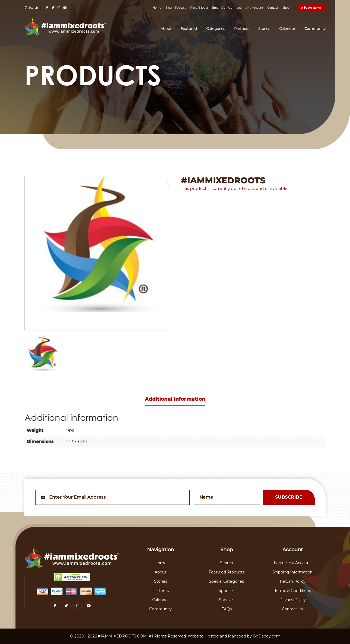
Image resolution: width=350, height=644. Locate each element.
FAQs (227, 609)
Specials (227, 600)
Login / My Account (250, 8)
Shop (286, 8)
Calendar (290, 29)
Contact (273, 8)
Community (316, 29)
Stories (268, 29)
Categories (222, 29)
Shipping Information (292, 572)
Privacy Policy (293, 600)
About (175, 29)
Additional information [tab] (175, 399)
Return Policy (293, 581)
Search (31, 8)
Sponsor (226, 591)
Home (158, 8)
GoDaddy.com (267, 636)
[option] (97, 253)
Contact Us (292, 609)
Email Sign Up (222, 8)
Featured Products (227, 572)
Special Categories (226, 581)
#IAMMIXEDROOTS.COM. (123, 636)
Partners (246, 29)
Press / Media (199, 8)
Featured (196, 29)
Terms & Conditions (293, 591)
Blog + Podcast (176, 8)
